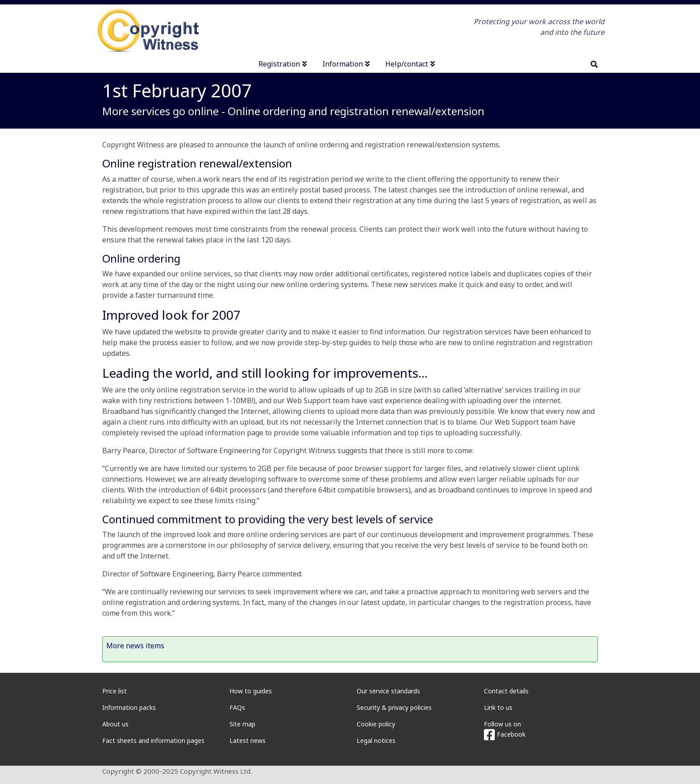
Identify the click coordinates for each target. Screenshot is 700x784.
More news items (135, 646)
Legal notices (376, 740)
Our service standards (388, 691)
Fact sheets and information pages (153, 740)
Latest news (248, 740)
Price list (115, 691)
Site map (242, 724)
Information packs (129, 707)
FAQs (237, 707)
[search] (594, 64)
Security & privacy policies (394, 707)
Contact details (506, 691)
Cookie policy (376, 724)
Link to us (498, 707)
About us (115, 724)
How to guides (251, 691)
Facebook (505, 734)
